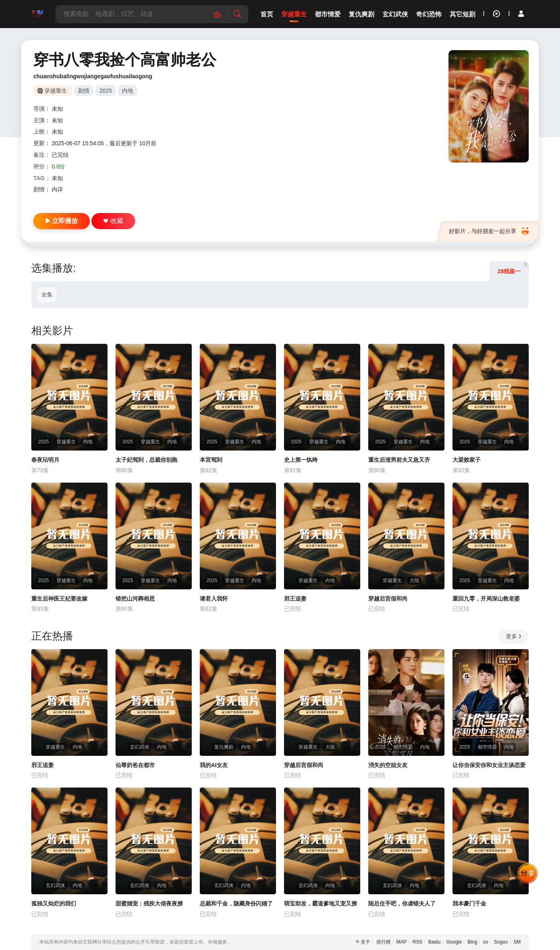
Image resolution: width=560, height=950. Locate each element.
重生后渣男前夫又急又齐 (399, 460)
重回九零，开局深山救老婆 (486, 599)
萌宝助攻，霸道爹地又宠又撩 (321, 903)
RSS (417, 942)
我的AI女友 (214, 765)
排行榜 (383, 942)
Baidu (434, 942)
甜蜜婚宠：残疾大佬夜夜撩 (149, 903)
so (486, 942)
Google (454, 942)
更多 (514, 636)
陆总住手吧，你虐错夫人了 (402, 903)
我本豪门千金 (469, 903)
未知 (57, 109)
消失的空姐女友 (388, 765)
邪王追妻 (295, 599)
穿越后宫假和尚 (388, 599)
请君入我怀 (214, 599)
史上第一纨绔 (301, 460)
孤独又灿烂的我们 (54, 903)
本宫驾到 (211, 460)
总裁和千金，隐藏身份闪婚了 (236, 903)
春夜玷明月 (45, 460)
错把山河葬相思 (135, 599)
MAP (402, 942)
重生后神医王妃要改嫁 (59, 599)
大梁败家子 (467, 460)
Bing (473, 942)
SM (517, 942)
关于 (365, 942)
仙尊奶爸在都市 (135, 765)
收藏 (113, 221)
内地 (128, 91)
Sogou (501, 942)
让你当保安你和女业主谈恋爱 (489, 765)
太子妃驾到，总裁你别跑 (146, 460)
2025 (106, 91)
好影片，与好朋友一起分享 (489, 231)
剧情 (84, 91)
